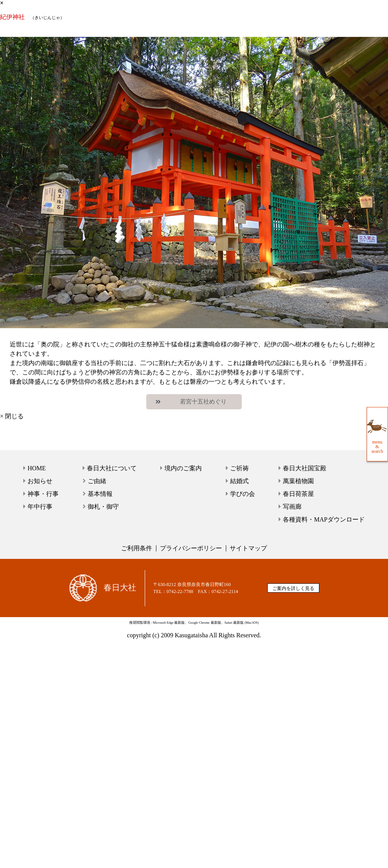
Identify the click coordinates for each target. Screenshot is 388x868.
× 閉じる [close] (12, 416)
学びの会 (242, 494)
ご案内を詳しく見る (293, 588)
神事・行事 (43, 494)
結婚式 (239, 481)
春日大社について (112, 468)
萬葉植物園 (298, 481)
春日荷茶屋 (298, 494)
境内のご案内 (183, 468)
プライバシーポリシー (191, 548)
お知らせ (40, 481)
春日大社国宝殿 (305, 468)
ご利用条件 (137, 548)
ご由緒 (97, 481)
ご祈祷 (239, 468)
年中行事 (40, 507)
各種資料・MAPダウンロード (324, 519)
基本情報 (100, 494)
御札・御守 (103, 507)
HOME (37, 468)
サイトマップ (248, 548)
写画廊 (292, 507)
